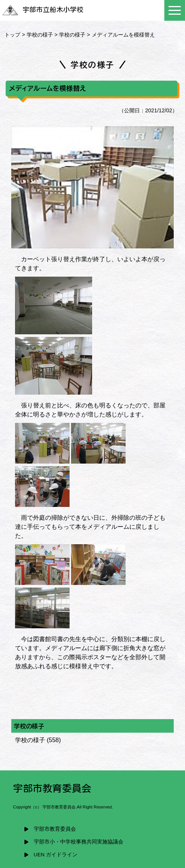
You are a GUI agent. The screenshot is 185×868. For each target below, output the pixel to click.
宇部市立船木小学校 (43, 10)
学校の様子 (40, 35)
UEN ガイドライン (56, 855)
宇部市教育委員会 (55, 829)
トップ (12, 35)
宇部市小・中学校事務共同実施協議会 (79, 842)
